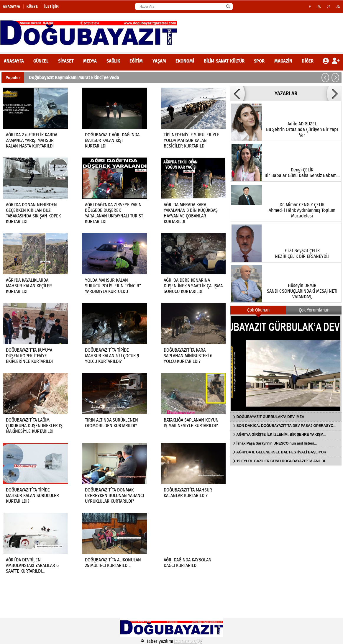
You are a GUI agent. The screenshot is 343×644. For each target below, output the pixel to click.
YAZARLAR (286, 94)
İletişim (52, 6)
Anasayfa (12, 6)
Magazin (283, 61)
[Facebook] (310, 6)
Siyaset (66, 61)
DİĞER (308, 61)
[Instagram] (329, 6)
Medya (90, 61)
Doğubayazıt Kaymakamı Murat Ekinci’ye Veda (74, 77)
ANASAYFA (14, 61)
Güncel (41, 61)
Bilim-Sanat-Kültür (224, 61)
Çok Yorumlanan (314, 310)
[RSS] (338, 6)
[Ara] (228, 6)
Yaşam (159, 61)
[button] (325, 78)
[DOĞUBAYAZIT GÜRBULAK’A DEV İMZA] (286, 363)
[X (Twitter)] (319, 6)
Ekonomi (185, 61)
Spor (259, 61)
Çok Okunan (258, 310)
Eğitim (136, 61)
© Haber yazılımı (172, 641)
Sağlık (113, 61)
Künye (32, 6)
